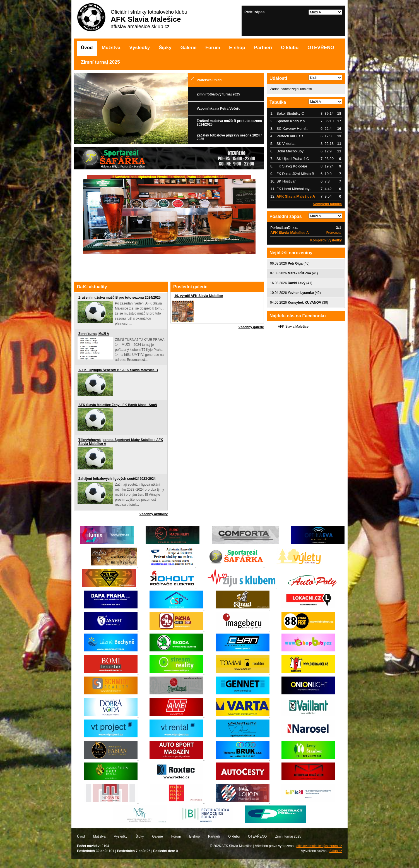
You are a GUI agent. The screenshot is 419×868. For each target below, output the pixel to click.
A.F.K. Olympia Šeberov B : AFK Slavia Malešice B (118, 370)
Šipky (165, 48)
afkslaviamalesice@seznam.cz (319, 846)
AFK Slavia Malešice (293, 327)
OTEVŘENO (321, 48)
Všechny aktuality (154, 514)
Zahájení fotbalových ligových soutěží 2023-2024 (117, 479)
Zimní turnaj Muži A (94, 334)
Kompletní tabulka (327, 204)
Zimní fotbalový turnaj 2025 (218, 94)
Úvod (87, 48)
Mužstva (111, 48)
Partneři (263, 48)
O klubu (290, 48)
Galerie (189, 48)
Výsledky (140, 48)
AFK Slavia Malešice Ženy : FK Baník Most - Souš (118, 405)
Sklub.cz (336, 851)
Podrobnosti (334, 233)
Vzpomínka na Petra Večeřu (219, 109)
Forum (213, 48)
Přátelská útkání (209, 80)
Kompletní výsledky (326, 240)
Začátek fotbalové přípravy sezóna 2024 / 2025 (229, 137)
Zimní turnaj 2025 (100, 62)
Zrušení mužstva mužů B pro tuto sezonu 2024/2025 (229, 123)
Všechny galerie (251, 327)
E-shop (237, 48)
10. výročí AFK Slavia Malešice (199, 296)
